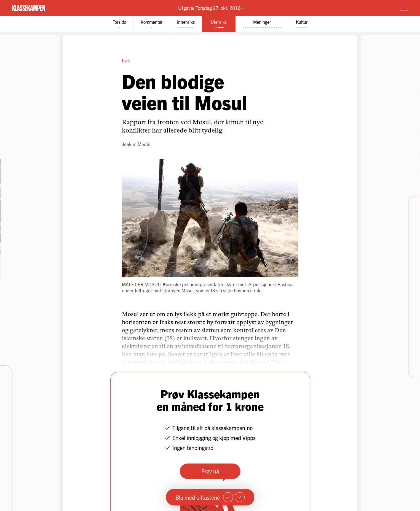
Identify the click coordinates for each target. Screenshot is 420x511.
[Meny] (404, 8)
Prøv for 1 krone (371, 8)
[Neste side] (240, 497)
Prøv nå (210, 471)
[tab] (119, 24)
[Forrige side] (228, 497)
